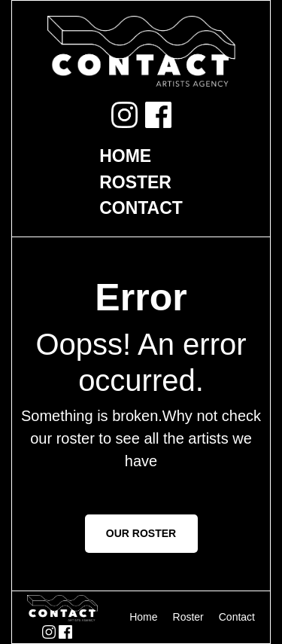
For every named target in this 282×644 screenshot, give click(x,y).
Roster (135, 182)
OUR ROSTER (141, 533)
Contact (141, 208)
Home (125, 156)
